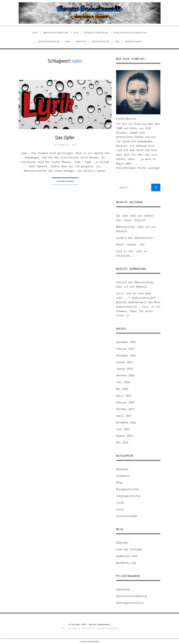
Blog (76, 33)
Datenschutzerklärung (96, 33)
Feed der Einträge (129, 549)
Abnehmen (122, 469)
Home (68, 42)
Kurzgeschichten (100, 42)
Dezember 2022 (126, 356)
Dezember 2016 (126, 423)
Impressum (81, 42)
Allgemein (123, 476)
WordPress (113, 628)
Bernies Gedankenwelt (100, 624)
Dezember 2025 (126, 342)
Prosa (120, 509)
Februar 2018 (125, 402)
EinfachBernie (126, 119)
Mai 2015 (122, 443)
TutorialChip (88, 628)
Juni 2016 (123, 429)
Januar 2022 (125, 362)
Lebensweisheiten (128, 496)
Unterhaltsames (133, 42)
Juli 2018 (123, 382)
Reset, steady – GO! (131, 245)
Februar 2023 (125, 349)
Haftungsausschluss (49, 42)
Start (35, 33)
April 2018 (124, 396)
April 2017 (124, 416)
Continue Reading (65, 181)
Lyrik (117, 42)
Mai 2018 (122, 389)
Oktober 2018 (125, 376)
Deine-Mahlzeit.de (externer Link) (130, 33)
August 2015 (125, 436)
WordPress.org (126, 563)
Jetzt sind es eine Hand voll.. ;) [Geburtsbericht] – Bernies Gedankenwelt (137, 298)
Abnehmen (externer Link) (56, 33)
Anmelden (122, 543)
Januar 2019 (125, 369)
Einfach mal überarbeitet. (135, 238)
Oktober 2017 (125, 409)
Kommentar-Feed (127, 556)
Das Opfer (65, 137)
